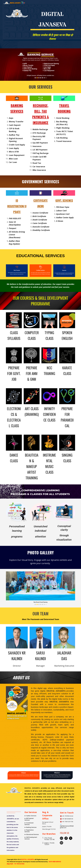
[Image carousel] (41, 65)
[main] (52, 19)
